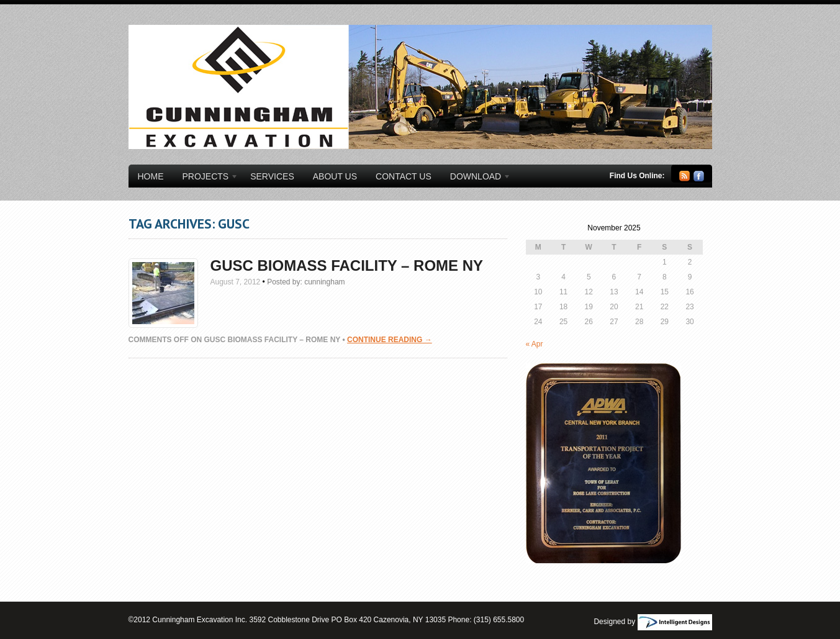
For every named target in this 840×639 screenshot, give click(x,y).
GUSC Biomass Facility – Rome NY (347, 265)
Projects (206, 178)
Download (476, 178)
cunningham (324, 282)
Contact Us (404, 176)
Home (151, 176)
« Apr (535, 344)
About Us (335, 176)
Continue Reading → (390, 340)
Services (272, 176)
